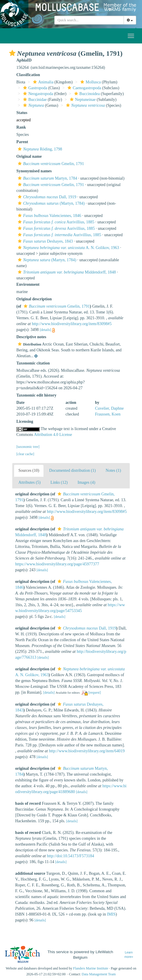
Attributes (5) (30, 482)
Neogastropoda (37, 94)
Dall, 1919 (46, 197)
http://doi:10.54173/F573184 (70, 856)
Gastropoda (34, 88)
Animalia (43, 82)
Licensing (25, 421)
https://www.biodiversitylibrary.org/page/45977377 (57, 564)
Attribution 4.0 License (53, 435)
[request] (95, 693)
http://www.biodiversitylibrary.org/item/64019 (87, 751)
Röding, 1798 (39, 149)
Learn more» (129, 954)
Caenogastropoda (84, 88)
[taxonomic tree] (28, 447)
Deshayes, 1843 (45, 241)
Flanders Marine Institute (91, 968)
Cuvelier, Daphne (109, 408)
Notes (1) (114, 470)
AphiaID (24, 60)
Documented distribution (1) (72, 470)
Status (22, 113)
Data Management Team (99, 974)
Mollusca (90, 82)
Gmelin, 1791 (50, 164)
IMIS (111, 914)
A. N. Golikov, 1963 (68, 248)
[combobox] (89, 20)
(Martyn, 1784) (51, 203)
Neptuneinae (82, 100)
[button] (12, 53)
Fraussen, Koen (108, 414)
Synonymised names (34, 171)
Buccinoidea (86, 94)
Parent (22, 142)
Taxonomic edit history (36, 395)
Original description (34, 299)
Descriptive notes (31, 337)
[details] (45, 330)
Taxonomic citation (33, 363)
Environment (28, 284)
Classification (28, 75)
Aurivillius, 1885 (55, 222)
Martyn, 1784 (47, 178)
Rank (21, 127)
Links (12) (59, 482)
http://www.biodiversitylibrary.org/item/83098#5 (72, 324)
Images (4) (86, 482)
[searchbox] (89, 20)
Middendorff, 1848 (66, 272)
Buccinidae (34, 100)
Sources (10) (29, 470)
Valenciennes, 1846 (49, 216)
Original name (29, 156)
